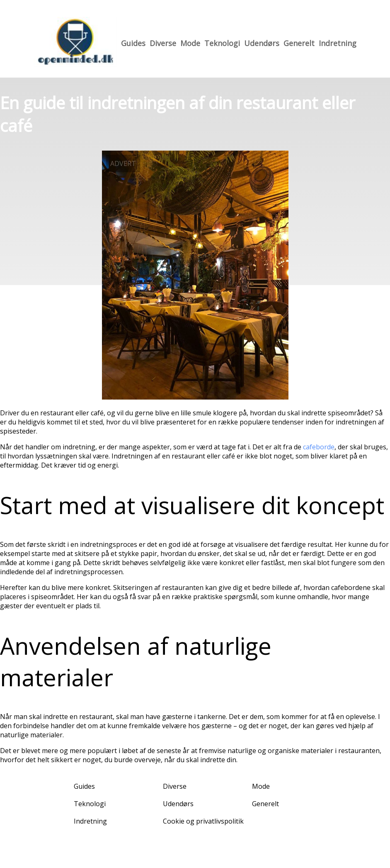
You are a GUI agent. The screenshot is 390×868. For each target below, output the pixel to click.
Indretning (338, 43)
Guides (133, 43)
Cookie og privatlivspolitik (203, 821)
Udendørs (262, 43)
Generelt (299, 43)
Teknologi (222, 43)
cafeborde (319, 447)
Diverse (163, 43)
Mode (190, 43)
